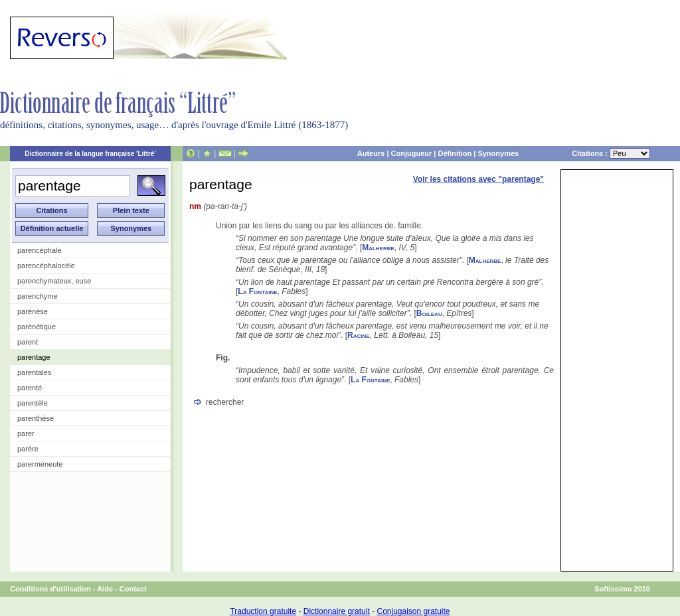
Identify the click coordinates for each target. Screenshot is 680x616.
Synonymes (498, 153)
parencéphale (40, 250)
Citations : (611, 153)
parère (28, 449)
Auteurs (371, 153)
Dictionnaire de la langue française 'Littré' (90, 154)
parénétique (37, 327)
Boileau (429, 313)
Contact (133, 589)
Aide (105, 589)
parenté (30, 388)
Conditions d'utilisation (50, 589)
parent (28, 342)
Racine (359, 335)
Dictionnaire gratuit (337, 611)
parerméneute (40, 464)
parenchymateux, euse (54, 281)
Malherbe (378, 248)
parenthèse (36, 418)
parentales (34, 372)
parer (26, 433)
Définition (455, 153)
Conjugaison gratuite (413, 611)
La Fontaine (257, 291)
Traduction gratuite (263, 611)
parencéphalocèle (46, 266)
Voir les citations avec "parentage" (478, 179)
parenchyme (38, 296)
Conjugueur (412, 153)
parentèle (33, 403)
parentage (34, 357)
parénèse (33, 311)
